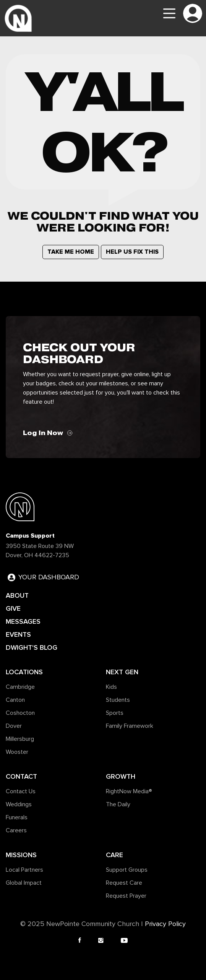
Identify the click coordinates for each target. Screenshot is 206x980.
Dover (14, 726)
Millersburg (20, 739)
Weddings (19, 804)
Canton (15, 700)
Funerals (17, 817)
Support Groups (127, 870)
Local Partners (24, 870)
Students (118, 700)
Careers (16, 830)
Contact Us (21, 791)
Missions (21, 855)
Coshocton (20, 713)
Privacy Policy (165, 924)
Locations (24, 672)
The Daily (118, 804)
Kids (111, 687)
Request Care (124, 883)
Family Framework (130, 726)
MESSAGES (23, 621)
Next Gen (122, 672)
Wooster (17, 752)
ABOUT (17, 595)
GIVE (13, 608)
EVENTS (18, 634)
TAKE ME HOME (71, 252)
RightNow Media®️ (129, 791)
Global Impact (24, 883)
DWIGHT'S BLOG (32, 647)
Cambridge (20, 687)
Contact (21, 776)
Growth (121, 776)
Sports (115, 713)
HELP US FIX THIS (132, 252)
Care (114, 855)
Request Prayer (126, 896)
